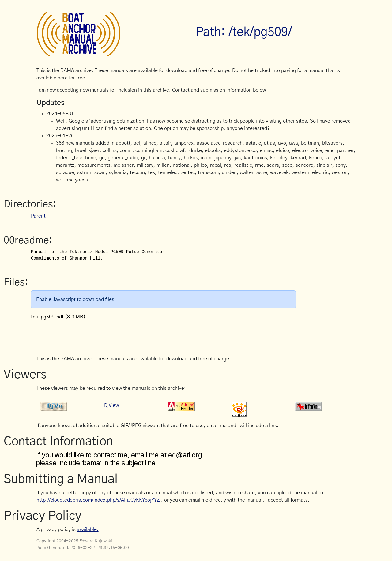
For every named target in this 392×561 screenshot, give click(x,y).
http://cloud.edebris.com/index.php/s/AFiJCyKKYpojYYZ (98, 500)
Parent (38, 216)
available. (88, 529)
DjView (111, 405)
